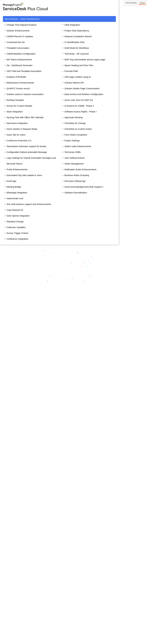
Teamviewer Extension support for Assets (26, 146)
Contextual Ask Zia (16, 42)
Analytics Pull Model (16, 77)
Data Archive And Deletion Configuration (84, 94)
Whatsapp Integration (17, 193)
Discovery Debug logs (75, 181)
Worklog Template (15, 100)
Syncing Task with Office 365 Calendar (25, 117)
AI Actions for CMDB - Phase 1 (79, 106)
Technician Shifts (73, 152)
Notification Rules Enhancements (80, 169)
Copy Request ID (15, 210)
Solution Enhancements (18, 31)
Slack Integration (15, 112)
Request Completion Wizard (78, 36)
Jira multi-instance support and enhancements (29, 204)
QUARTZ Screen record (18, 88)
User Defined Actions (75, 158)
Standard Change (15, 221)
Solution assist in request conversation (25, 94)
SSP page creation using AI (78, 77)
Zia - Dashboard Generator (19, 65)
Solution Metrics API (74, 83)
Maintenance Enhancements (20, 83)
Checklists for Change (75, 123)
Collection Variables (16, 227)
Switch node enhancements (78, 146)
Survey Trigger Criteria (17, 233)
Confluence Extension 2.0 (19, 140)
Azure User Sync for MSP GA (79, 100)
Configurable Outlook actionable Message (27, 152)
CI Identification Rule (74, 42)
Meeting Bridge (14, 187)
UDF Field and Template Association (24, 71)
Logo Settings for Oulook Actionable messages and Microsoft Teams (31, 161)
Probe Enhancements (17, 169)
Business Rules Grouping (77, 175)
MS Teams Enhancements (19, 60)
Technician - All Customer (77, 54)
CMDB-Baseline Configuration (21, 54)
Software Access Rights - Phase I (81, 112)
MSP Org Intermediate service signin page (85, 60)
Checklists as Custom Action (78, 129)
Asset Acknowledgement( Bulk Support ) (84, 187)
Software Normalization (76, 193)
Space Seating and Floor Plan (79, 65)
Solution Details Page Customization (82, 88)
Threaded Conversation (18, 48)
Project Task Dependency (77, 31)
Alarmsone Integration (17, 123)
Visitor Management (74, 164)
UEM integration (72, 25)
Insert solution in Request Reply (22, 129)
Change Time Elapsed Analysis (22, 25)
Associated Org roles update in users (24, 175)
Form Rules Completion (76, 135)
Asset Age (11, 181)
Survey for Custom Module (19, 106)
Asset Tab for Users (16, 135)
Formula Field (71, 71)
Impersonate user (15, 198)
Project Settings (72, 140)
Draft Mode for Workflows (77, 48)
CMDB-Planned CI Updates (20, 36)
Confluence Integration (17, 239)
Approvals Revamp (74, 117)
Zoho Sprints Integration (18, 216)
